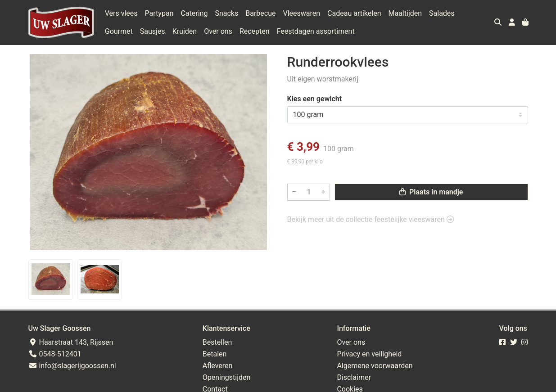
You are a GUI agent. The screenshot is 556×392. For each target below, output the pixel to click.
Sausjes (153, 31)
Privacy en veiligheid (369, 354)
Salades (442, 13)
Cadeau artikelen (354, 13)
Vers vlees (121, 13)
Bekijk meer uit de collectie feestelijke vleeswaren (371, 219)
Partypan (159, 13)
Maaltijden (405, 13)
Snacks (226, 13)
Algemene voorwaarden (375, 366)
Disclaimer (354, 377)
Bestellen (217, 342)
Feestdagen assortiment (316, 31)
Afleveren (218, 366)
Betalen (215, 354)
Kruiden (185, 31)
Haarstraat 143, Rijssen (71, 342)
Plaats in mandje (431, 192)
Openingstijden (227, 377)
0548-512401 (55, 354)
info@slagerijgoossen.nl (72, 366)
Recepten (255, 31)
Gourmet (119, 31)
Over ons (218, 31)
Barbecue (260, 13)
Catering (194, 13)
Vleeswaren (301, 13)
